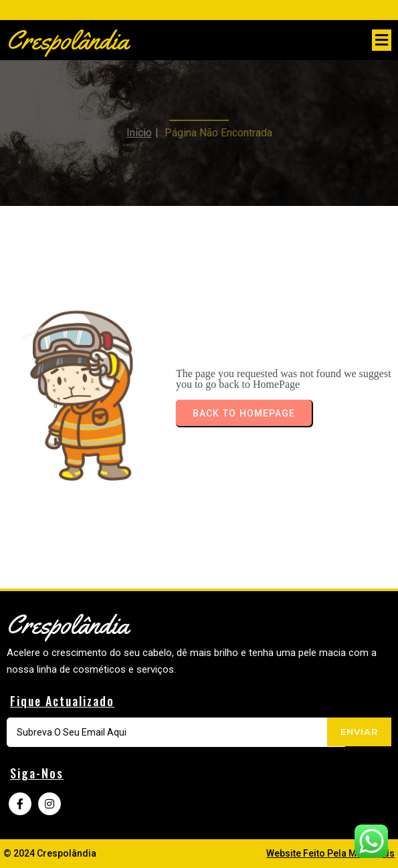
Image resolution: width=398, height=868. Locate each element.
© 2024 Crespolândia (50, 853)
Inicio (139, 127)
